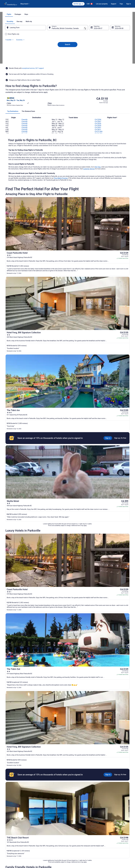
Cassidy (24, 127)
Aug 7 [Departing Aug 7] (95, 52)
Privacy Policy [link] (74, 826)
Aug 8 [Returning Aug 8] (114, 52)
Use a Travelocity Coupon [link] (109, 840)
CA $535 (98, 131)
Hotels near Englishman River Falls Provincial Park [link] (85, 786)
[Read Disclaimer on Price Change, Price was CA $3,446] (110, 661)
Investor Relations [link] (9, 843)
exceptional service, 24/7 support (33, 86)
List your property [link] (9, 833)
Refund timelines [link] (107, 836)
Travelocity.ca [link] (8, 10)
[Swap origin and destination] (48, 52)
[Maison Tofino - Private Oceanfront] (88, 667)
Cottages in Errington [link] (13, 790)
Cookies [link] (72, 830)
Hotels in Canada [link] (42, 826)
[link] (22, 755)
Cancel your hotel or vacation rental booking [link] (115, 833)
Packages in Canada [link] (43, 836)
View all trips (67, 683)
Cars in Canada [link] (41, 830)
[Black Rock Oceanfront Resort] (88, 648)
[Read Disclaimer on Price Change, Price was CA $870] (113, 642)
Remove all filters (49, 617)
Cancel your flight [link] (107, 830)
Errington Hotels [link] (73, 790)
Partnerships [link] (8, 836)
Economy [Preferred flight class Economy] (119, 45)
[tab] (59, 38)
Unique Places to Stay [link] (43, 840)
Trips (121, 4)
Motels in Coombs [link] (74, 782)
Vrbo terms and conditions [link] (77, 836)
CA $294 (98, 127)
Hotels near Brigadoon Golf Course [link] (80, 778)
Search (67, 65)
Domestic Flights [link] (42, 833)
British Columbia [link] (30, 10)
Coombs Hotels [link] (11, 782)
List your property (102, 4)
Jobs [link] (6, 830)
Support (114, 4)
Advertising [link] (7, 850)
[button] (67, 765)
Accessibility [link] (73, 840)
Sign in (129, 4)
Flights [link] (16, 10)
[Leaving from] (28, 52)
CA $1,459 (99, 139)
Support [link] (105, 826)
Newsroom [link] (7, 840)
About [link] (6, 826)
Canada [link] (22, 10)
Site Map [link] (7, 847)
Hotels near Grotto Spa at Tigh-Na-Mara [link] (19, 794)
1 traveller (108, 45)
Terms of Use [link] (73, 833)
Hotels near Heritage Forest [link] (77, 794)
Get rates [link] (125, 592)
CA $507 (98, 129)
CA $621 (98, 137)
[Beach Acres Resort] (88, 629)
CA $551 (98, 135)
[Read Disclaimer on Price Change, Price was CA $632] (113, 623)
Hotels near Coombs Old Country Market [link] (20, 786)
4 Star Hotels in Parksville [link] (15, 778)
